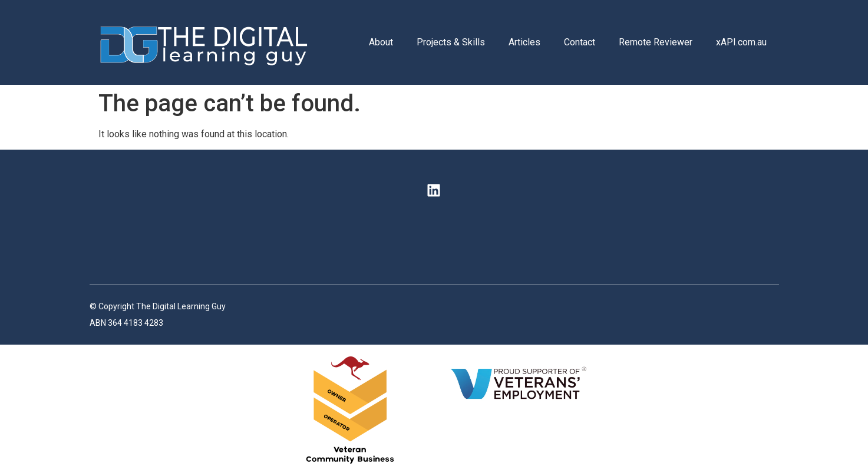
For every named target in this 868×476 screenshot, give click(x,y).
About (381, 42)
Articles (524, 42)
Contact (580, 42)
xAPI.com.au (741, 42)
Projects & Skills (451, 42)
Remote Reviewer (656, 42)
